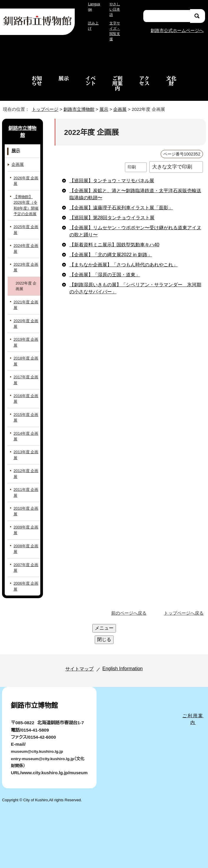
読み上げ (93, 26)
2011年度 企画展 (25, 487)
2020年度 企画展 (25, 318)
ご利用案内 (118, 78)
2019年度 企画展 (25, 337)
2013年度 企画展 (25, 449)
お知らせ (37, 75)
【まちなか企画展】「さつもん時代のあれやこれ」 (118, 259)
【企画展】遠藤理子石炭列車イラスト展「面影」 (115, 202)
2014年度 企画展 (25, 431)
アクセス (144, 75)
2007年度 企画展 (25, 562)
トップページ (43, 104)
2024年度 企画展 (25, 243)
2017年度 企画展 (25, 374)
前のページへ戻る (130, 608)
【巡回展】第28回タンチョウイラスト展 (108, 212)
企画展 (122, 104)
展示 (64, 73)
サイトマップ (73, 640)
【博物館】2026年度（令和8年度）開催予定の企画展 (25, 200)
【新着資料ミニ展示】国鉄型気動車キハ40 (112, 239)
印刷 (132, 162)
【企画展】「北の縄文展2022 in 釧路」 (109, 249)
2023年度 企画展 (25, 262)
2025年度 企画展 (25, 224)
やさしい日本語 (115, 9)
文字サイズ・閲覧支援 (115, 29)
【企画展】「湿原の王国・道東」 (99, 269)
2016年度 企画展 (25, 393)
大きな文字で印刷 (172, 161)
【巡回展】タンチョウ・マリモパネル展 (106, 175)
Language (94, 7)
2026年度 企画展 (25, 175)
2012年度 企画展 (25, 468)
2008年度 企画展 (25, 543)
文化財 (171, 75)
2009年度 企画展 (25, 525)
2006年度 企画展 (25, 581)
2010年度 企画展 (25, 506)
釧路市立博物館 (77, 104)
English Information (121, 640)
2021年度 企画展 (25, 299)
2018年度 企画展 (25, 356)
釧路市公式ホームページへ (177, 28)
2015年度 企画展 (25, 412)
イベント (90, 75)
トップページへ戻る (185, 608)
